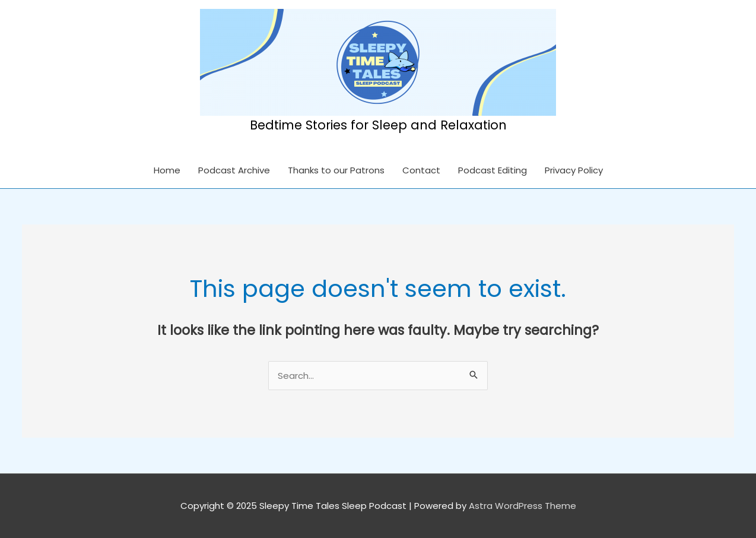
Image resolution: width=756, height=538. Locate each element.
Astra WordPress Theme (522, 506)
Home (167, 170)
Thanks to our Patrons (336, 170)
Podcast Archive (234, 170)
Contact (421, 170)
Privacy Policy (574, 170)
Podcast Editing (493, 170)
